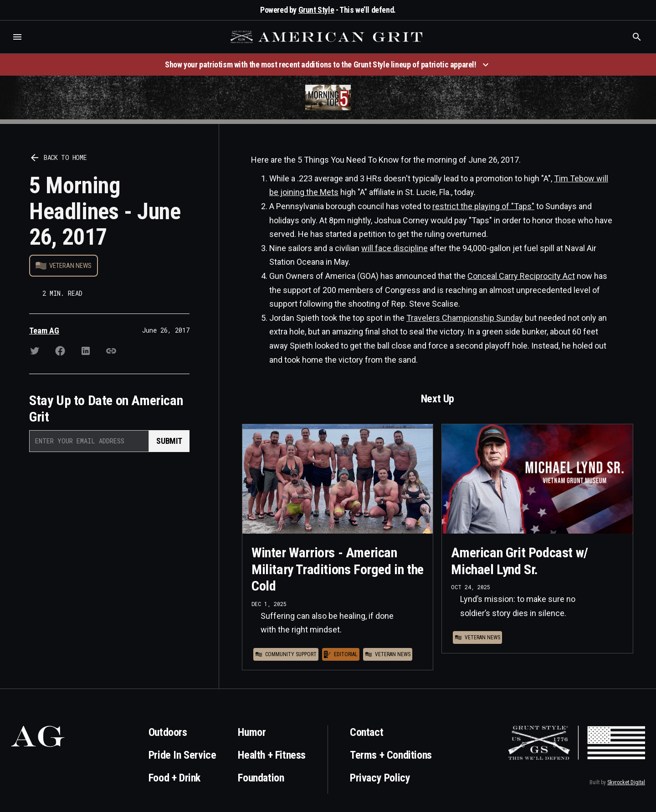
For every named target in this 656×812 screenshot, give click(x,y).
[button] (17, 37)
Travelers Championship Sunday (465, 318)
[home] (328, 37)
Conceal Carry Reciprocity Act (521, 276)
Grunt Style (316, 10)
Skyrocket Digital (626, 782)
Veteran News (70, 266)
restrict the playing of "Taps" (483, 206)
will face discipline (395, 248)
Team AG (44, 331)
